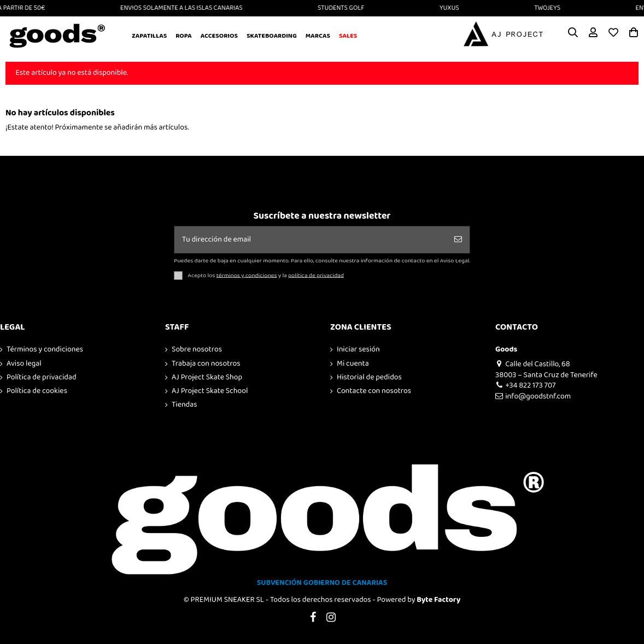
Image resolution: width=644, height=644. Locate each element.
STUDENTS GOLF (345, 8)
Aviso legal (24, 364)
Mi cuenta (353, 364)
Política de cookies (37, 391)
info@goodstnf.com (533, 397)
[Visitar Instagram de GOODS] (331, 618)
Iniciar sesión (358, 350)
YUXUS (454, 8)
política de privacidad (316, 275)
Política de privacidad (42, 378)
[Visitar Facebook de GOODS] (313, 618)
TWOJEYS (552, 8)
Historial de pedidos (369, 378)
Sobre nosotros (197, 350)
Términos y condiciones (45, 350)
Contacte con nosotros (374, 391)
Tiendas (185, 405)
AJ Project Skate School (210, 391)
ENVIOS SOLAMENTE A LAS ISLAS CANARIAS (186, 8)
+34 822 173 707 (525, 386)
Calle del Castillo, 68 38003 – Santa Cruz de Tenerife (546, 370)
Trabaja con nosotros (206, 364)
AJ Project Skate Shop (207, 378)
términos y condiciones (247, 275)
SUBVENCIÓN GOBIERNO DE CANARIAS (322, 583)
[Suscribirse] (458, 240)
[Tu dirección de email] (311, 240)
